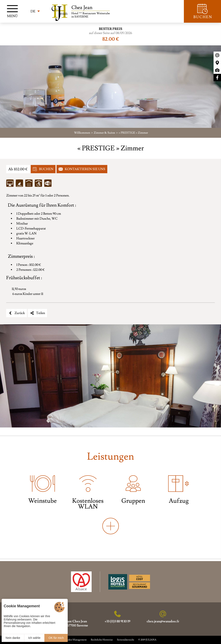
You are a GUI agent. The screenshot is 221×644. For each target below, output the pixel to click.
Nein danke (13, 638)
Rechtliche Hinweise (102, 640)
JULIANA (151, 640)
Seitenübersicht (126, 640)
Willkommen (82, 133)
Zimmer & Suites (104, 133)
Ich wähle (34, 638)
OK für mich (56, 638)
